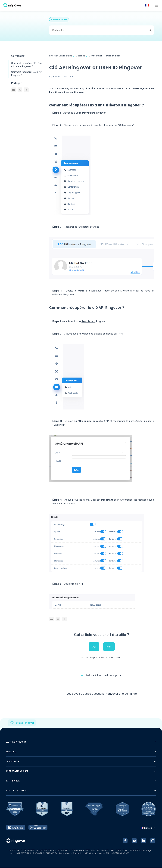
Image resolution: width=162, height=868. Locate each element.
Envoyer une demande (122, 694)
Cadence (81, 56)
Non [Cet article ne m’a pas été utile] (109, 647)
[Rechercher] (102, 30)
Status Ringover (25, 723)
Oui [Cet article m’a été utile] (94, 647)
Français (148, 828)
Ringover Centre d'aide (61, 56)
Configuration (96, 56)
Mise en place (113, 56)
